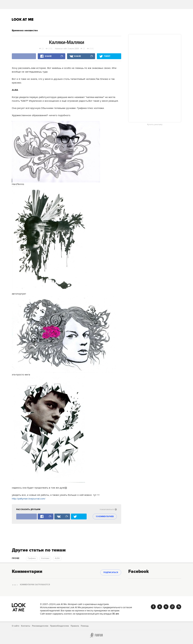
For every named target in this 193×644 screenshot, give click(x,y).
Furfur (96, 635)
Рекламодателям (40, 626)
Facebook (153, 607)
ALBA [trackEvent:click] (57, 558)
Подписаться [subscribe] (111, 573)
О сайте (16, 626)
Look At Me (23, 19)
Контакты (26, 626)
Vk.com (160, 607)
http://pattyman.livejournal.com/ (29, 499)
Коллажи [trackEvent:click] (45, 558)
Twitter (166, 607)
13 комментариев (105, 517)
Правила (75, 626)
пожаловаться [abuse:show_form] (108, 509)
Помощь (85, 626)
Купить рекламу (155, 125)
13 (41, 49)
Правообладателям (60, 626)
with (65, 49)
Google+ (172, 607)
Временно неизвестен (25, 31)
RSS (179, 607)
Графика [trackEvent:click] (32, 558)
